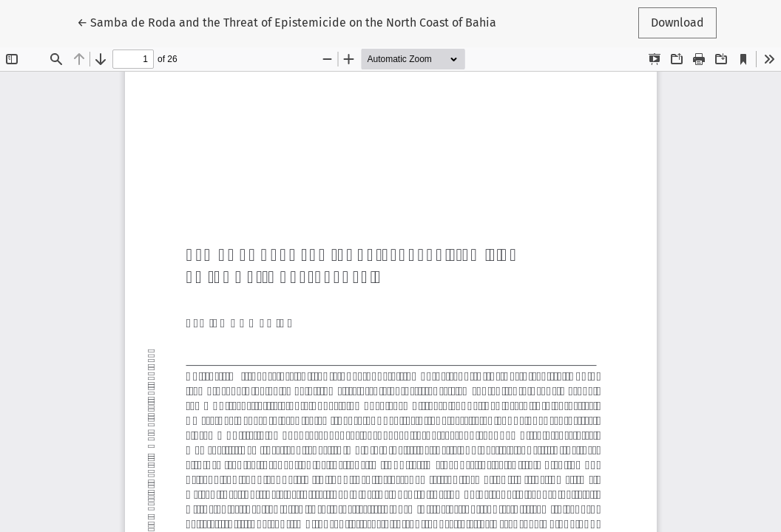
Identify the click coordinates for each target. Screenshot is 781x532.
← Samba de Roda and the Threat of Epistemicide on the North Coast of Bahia (287, 21)
